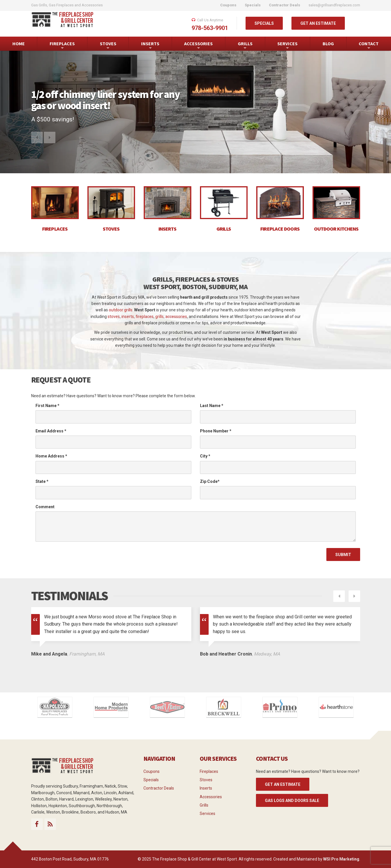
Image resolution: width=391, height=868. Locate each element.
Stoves (206, 780)
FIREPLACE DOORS (280, 229)
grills (159, 317)
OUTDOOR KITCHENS (336, 229)
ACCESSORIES (198, 46)
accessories (176, 317)
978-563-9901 (210, 28)
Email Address (51, 431)
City (205, 456)
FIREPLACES (62, 46)
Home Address (51, 456)
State (42, 481)
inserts (128, 317)
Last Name (212, 406)
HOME (19, 44)
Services (207, 814)
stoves (114, 317)
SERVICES (287, 46)
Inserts (206, 788)
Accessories (211, 797)
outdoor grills (121, 310)
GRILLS (245, 46)
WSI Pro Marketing (341, 859)
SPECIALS (264, 23)
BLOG (328, 44)
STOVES (108, 46)
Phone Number (216, 431)
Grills (204, 805)
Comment (45, 507)
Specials (151, 780)
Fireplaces (209, 771)
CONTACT (369, 46)
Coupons (151, 771)
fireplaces (145, 317)
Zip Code (210, 481)
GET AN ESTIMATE (318, 23)
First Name (47, 406)
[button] (37, 143)
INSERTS (150, 46)
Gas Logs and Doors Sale (292, 801)
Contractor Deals (159, 788)
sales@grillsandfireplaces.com (334, 5)
